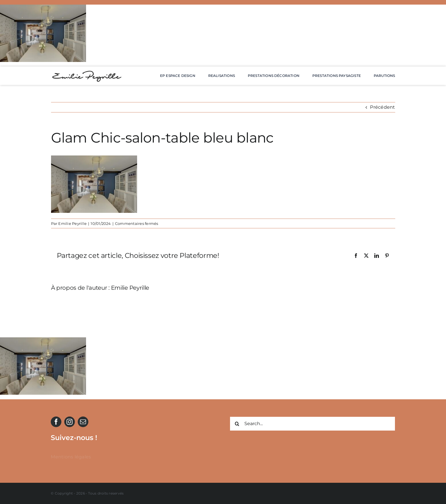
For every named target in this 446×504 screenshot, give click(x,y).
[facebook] (56, 422)
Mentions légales (71, 457)
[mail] (83, 422)
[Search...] (312, 424)
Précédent (382, 107)
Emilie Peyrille (72, 223)
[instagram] (70, 422)
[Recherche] (237, 424)
